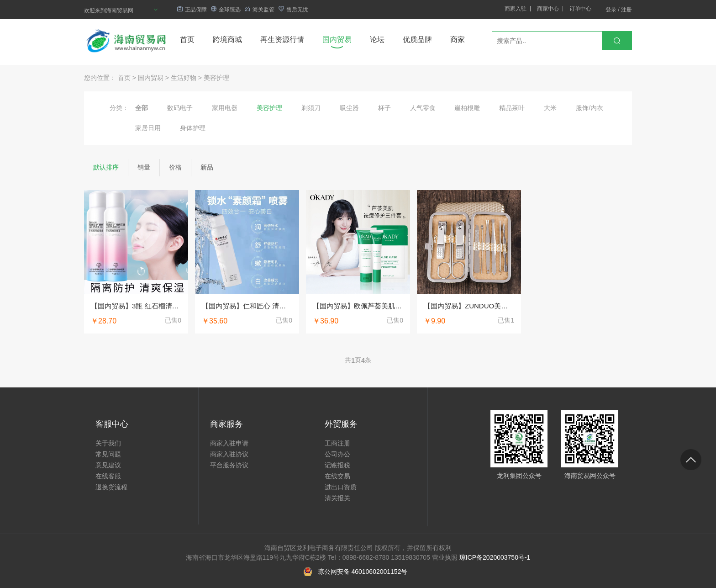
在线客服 (108, 476)
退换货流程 (111, 487)
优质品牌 (417, 40)
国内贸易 (337, 40)
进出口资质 (341, 487)
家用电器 (225, 108)
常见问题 (108, 454)
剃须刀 (311, 108)
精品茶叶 (512, 108)
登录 (611, 10)
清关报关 (337, 498)
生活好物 (184, 78)
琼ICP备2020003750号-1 (495, 557)
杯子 (384, 108)
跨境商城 (227, 40)
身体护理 (193, 128)
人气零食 (423, 108)
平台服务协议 (229, 465)
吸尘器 (349, 108)
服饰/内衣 (590, 108)
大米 (550, 108)
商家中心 (548, 9)
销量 (144, 167)
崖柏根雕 (467, 108)
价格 (175, 167)
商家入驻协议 (229, 454)
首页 (187, 40)
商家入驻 (516, 9)
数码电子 (180, 108)
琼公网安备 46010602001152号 (363, 572)
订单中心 (580, 9)
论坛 (377, 40)
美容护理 (216, 78)
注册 (626, 10)
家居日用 (148, 128)
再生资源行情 (282, 40)
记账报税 (337, 465)
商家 (458, 40)
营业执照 (445, 557)
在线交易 (337, 476)
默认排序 (106, 167)
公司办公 (337, 454)
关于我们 (108, 443)
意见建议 (108, 465)
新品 (207, 167)
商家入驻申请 (229, 443)
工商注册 (337, 443)
